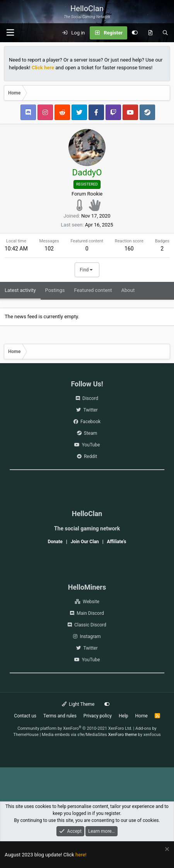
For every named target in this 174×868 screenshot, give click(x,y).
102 (49, 249)
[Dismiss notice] (166, 850)
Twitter (90, 410)
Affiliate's (116, 542)
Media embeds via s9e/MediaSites (74, 735)
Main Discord (90, 613)
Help (124, 716)
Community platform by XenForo (75, 728)
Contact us (25, 716)
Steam (90, 433)
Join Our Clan (85, 542)
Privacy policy (98, 716)
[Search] (165, 33)
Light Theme (78, 704)
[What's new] (150, 33)
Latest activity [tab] (20, 290)
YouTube (91, 445)
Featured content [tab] (93, 290)
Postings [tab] (55, 290)
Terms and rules (60, 716)
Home (142, 716)
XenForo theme (123, 735)
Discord (90, 398)
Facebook (90, 422)
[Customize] (135, 33)
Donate (55, 542)
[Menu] (10, 33)
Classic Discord (90, 625)
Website (91, 602)
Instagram (90, 636)
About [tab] (128, 290)
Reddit (90, 456)
